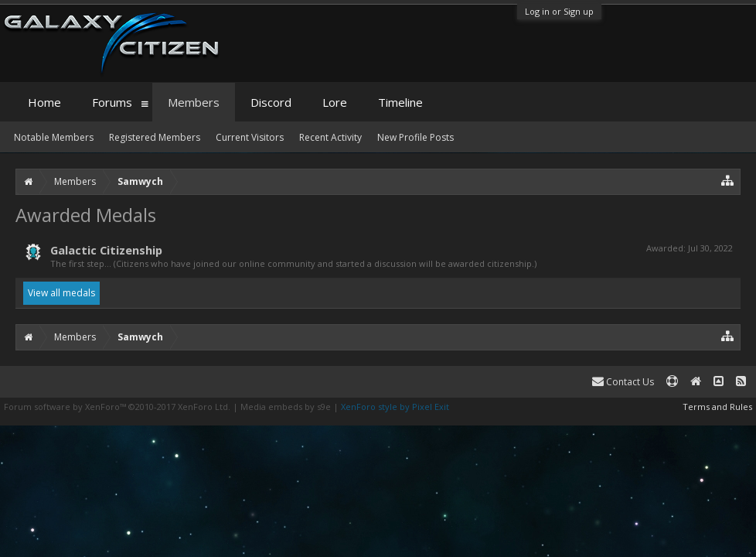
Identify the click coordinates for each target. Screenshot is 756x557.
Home (44, 102)
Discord (271, 102)
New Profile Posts (415, 137)
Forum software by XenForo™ (117, 407)
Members (194, 102)
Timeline (400, 102)
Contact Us (623, 382)
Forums (112, 102)
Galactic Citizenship (106, 250)
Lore (335, 102)
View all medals (61, 293)
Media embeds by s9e (286, 407)
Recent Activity (330, 137)
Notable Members (54, 137)
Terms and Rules (717, 407)
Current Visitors (250, 137)
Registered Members (155, 137)
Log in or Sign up (559, 11)
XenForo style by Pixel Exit (395, 407)
